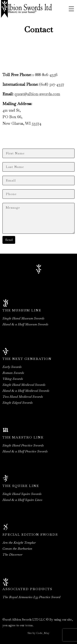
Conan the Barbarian (17, 549)
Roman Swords (13, 373)
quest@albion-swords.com (37, 94)
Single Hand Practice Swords (23, 445)
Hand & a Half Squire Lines (22, 500)
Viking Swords (13, 379)
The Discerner (12, 554)
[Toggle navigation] (71, 9)
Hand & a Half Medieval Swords (26, 391)
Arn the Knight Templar (19, 543)
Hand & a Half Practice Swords (25, 451)
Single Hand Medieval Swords (24, 385)
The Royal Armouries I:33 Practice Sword (31, 597)
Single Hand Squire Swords (22, 494)
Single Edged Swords (18, 403)
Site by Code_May (38, 633)
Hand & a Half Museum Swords (25, 324)
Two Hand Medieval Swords (23, 397)
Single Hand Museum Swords (23, 318)
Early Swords (12, 367)
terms (29, 625)
